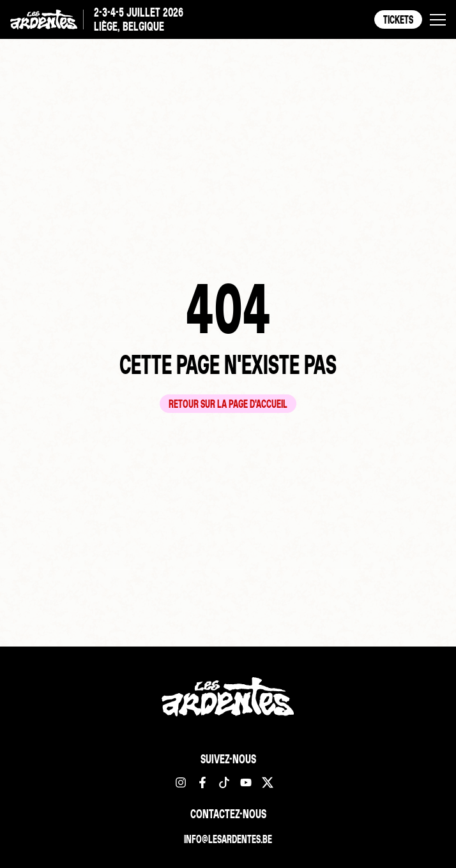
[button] (438, 20)
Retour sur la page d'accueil (228, 404)
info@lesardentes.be (228, 839)
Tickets (398, 19)
